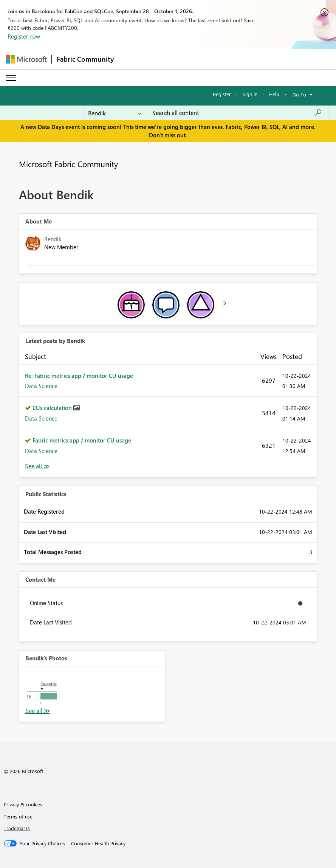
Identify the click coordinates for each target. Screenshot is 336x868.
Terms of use (18, 816)
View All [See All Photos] (38, 711)
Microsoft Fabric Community (68, 164)
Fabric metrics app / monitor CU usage (82, 440)
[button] (42, 689)
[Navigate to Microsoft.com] (26, 59)
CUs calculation (53, 408)
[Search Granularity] (115, 113)
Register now (24, 36)
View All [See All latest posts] (37, 466)
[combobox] (237, 113)
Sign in (250, 94)
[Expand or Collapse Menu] (11, 78)
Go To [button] (299, 94)
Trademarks (17, 828)
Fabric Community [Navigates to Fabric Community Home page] (85, 59)
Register (222, 94)
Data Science (41, 386)
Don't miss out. (168, 135)
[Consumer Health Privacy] (98, 843)
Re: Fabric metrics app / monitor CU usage (79, 376)
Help (274, 94)
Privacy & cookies (23, 804)
